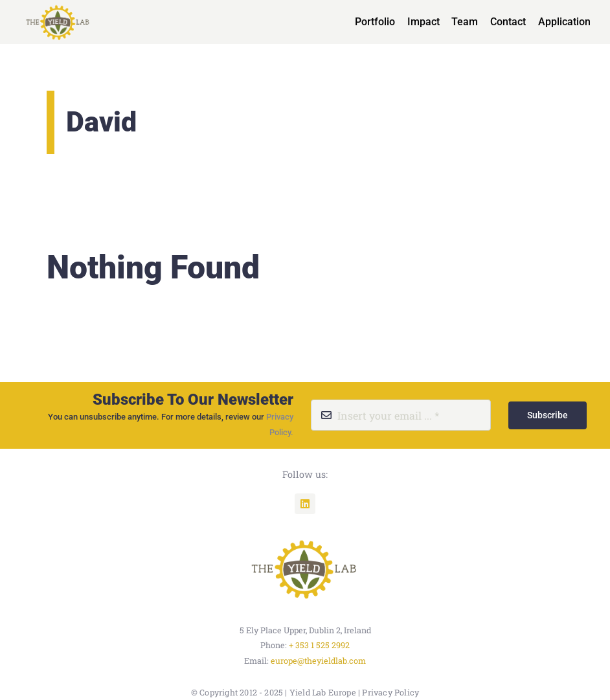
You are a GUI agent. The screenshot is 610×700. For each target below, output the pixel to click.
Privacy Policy (390, 692)
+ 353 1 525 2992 (319, 645)
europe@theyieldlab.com (318, 660)
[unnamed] (305, 537)
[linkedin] (305, 504)
